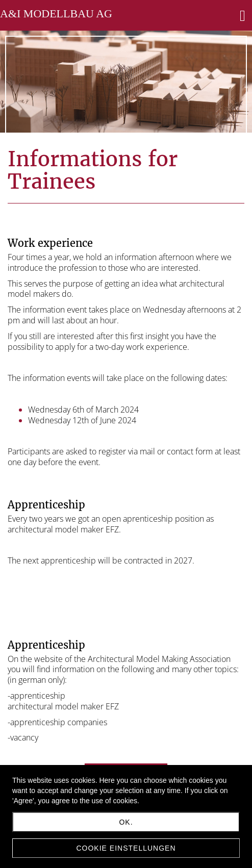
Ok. (126, 822)
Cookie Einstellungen (126, 848)
